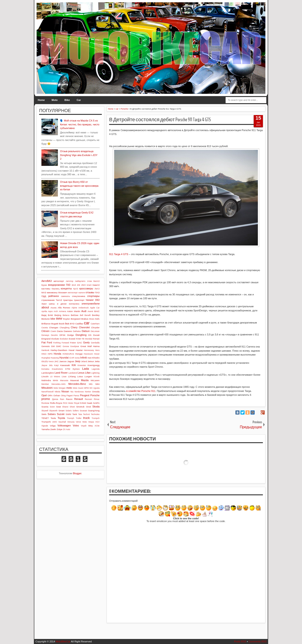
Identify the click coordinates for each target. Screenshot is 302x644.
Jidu (51, 365)
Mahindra (46, 380)
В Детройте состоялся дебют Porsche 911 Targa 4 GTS (160, 120)
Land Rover (61, 373)
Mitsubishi (47, 388)
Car (79, 100)
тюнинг (90, 300)
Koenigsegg (94, 365)
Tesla (53, 418)
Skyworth (53, 411)
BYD (72, 324)
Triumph (70, 418)
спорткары (93, 296)
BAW (50, 315)
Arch (56, 311)
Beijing (58, 315)
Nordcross (79, 392)
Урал (44, 304)
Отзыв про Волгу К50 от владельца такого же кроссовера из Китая (79, 186)
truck (86, 418)
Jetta (97, 361)
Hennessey (89, 350)
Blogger (77, 473)
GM (53, 346)
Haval (71, 350)
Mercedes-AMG (59, 384)
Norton (88, 392)
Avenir (90, 311)
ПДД (44, 296)
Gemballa (95, 343)
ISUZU (45, 361)
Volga (53, 426)
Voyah (84, 426)
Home (41, 100)
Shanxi (65, 407)
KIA (74, 365)
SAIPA (96, 403)
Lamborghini (48, 373)
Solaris (69, 411)
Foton (73, 343)
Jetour (91, 361)
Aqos (50, 311)
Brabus (85, 319)
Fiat (43, 342)
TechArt (86, 414)
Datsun (86, 331)
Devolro (54, 335)
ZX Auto (66, 429)
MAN (55, 380)
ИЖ (78, 285)
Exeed (72, 339)
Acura (54, 308)
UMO (55, 422)
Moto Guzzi (78, 388)
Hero (97, 350)
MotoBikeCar (63, 641)
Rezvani (89, 399)
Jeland (84, 361)
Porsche (95, 395)
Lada (85, 369)
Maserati (75, 380)
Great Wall (86, 346)
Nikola (57, 392)
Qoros (55, 399)
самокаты (65, 296)
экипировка (74, 304)
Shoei (72, 407)
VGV (97, 422)
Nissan (65, 391)
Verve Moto (81, 422)
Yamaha (46, 429)
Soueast (83, 411)
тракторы (68, 300)
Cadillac (79, 324)
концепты (66, 288)
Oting (63, 396)
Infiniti (84, 358)
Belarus (66, 315)
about (45, 307)
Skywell (45, 411)
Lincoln (45, 376)
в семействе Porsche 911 (141, 391)
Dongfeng (81, 335)
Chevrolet (84, 327)
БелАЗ (96, 281)
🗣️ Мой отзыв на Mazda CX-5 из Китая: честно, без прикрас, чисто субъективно (80, 124)
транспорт (79, 300)
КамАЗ (96, 285)
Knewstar (82, 365)
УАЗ (97, 300)
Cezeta (45, 328)
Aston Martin (74, 311)
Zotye (60, 429)
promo (46, 399)
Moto (55, 100)
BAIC (97, 311)
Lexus (81, 373)
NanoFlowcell (47, 392)
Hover (97, 354)
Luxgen (88, 376)
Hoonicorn (88, 354)
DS (90, 335)
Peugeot (85, 395)
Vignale (45, 426)
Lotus (80, 376)
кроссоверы (86, 288)
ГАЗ (68, 285)
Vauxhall (62, 422)
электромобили (90, 304)
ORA (50, 395)
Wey (91, 426)
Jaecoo (63, 361)
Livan (64, 377)
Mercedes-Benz (77, 384)
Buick (62, 324)
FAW (79, 339)
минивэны (52, 292)
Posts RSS (240, 641)
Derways (45, 335)
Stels (44, 414)
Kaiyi (56, 365)
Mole (56, 388)
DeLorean (95, 331)
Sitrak (88, 407)
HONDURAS (68, 354)
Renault (79, 399)
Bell (82, 315)
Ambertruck (83, 308)
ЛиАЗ (97, 289)
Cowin (53, 331)
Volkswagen (64, 426)
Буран (44, 285)
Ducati (96, 335)
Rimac (97, 399)
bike (53, 319)
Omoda (96, 392)
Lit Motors (55, 377)
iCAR (72, 358)
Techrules (95, 414)
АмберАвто (80, 281)
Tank (75, 414)
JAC (56, 361)
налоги (82, 293)
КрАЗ (76, 289)
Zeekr (53, 429)
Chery (74, 327)
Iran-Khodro (94, 358)
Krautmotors (57, 369)
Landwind (73, 373)
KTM (68, 369)
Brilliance (46, 324)
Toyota (61, 418)
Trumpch (96, 418)
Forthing (57, 343)
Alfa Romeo (64, 308)
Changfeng (65, 328)
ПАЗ (97, 292)
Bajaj (44, 315)
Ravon (69, 399)
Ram (62, 399)
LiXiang (72, 376)
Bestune (46, 319)
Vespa (91, 422)
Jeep (78, 361)
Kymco (76, 369)
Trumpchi (46, 422)
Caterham (95, 324)
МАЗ (44, 292)
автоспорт (59, 281)
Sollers (76, 411)
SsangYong (94, 411)
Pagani (70, 396)
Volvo (76, 426)
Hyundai (64, 358)
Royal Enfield (80, 403)
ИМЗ (83, 285)
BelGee (75, 315)
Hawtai (79, 350)
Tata (80, 414)
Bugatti (55, 324)
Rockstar (45, 403)
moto (69, 388)
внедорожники (56, 285)
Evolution (64, 339)
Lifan (88, 373)
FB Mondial (87, 339)
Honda (57, 354)
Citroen (45, 331)
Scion (52, 407)
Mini (97, 384)
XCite (97, 426)
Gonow (66, 346)
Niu (72, 392)
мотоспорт (73, 293)
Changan (54, 327)
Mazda (85, 380)
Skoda (96, 407)
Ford (50, 342)
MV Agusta (94, 388)
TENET (45, 418)
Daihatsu (77, 331)
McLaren (95, 380)
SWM (68, 414)
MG (91, 384)
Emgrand (46, 339)
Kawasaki (65, 365)
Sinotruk (80, 407)
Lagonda (96, 369)
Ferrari (96, 339)
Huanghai (46, 358)
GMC (59, 346)
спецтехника (79, 296)
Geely (86, 342)
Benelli (88, 315)
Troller (79, 418)
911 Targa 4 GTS (119, 254)
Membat (45, 384)
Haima (96, 346)
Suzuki (61, 414)
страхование (48, 300)
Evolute (55, 339)
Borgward (75, 319)
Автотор (69, 281)
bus (67, 323)
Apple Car (95, 308)
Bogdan (67, 319)
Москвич (63, 292)
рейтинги (54, 296)
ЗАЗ (74, 285)
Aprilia (44, 311)
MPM (86, 388)
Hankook (45, 350)
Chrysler (95, 327)
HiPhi (50, 354)
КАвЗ (89, 285)
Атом (90, 281)
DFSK (62, 335)
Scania (45, 407)
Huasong (55, 358)
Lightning (95, 373)
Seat (58, 407)
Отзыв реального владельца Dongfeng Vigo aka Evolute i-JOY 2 (79, 155)
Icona (77, 358)
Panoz (76, 396)
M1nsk (97, 377)
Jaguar (71, 361)
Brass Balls (94, 319)
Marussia (64, 380)
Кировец (56, 289)
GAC (80, 343)
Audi (84, 311)
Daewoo (68, 331)
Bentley (96, 315)
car (87, 323)
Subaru (52, 414)
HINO (44, 354)
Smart (61, 411)
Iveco (51, 361)
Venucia (71, 422)
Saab (90, 403)
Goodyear (75, 346)
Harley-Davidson (59, 350)
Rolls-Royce (56, 403)
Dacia (60, 331)
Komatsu (45, 369)
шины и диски (58, 304)
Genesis (46, 346)
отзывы (90, 292)
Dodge (71, 335)
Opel (44, 395)
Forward (65, 343)
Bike (67, 100)
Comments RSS (258, 641)
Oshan (57, 395)
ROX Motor (68, 403)
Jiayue (44, 365)
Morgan (62, 388)
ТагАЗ (59, 300)
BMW (59, 319)
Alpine (74, 308)
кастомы (46, 289)
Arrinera (62, 311)
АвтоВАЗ (47, 281)
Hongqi (79, 354)
